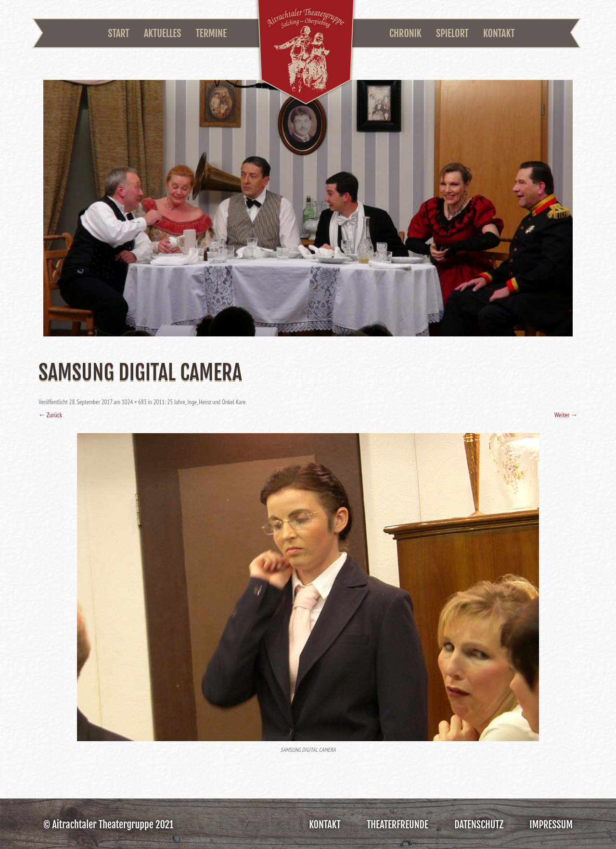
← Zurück (50, 415)
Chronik (405, 33)
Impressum (551, 825)
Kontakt (499, 33)
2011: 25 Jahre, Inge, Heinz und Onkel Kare (200, 402)
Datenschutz (479, 825)
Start (118, 33)
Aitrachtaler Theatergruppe (306, 54)
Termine (211, 33)
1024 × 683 (134, 402)
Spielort (452, 33)
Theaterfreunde (398, 825)
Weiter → (566, 415)
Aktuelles (162, 33)
